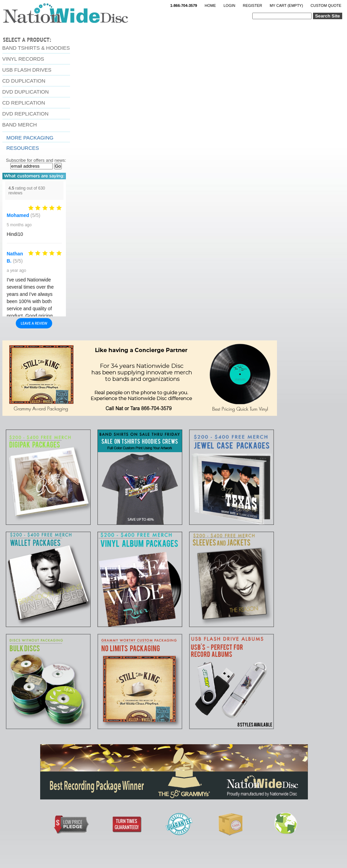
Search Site (328, 16)
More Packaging (30, 138)
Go (58, 166)
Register (252, 5)
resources (23, 148)
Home (210, 5)
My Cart (286, 5)
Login (229, 5)
